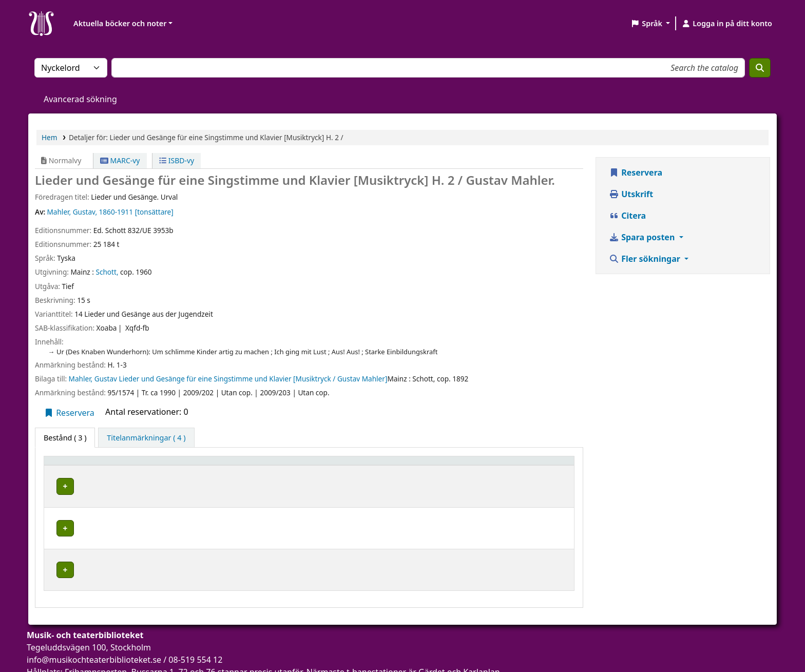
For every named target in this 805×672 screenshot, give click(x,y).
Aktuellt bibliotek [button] (206, 465)
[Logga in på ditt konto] (727, 24)
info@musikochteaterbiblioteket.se (94, 630)
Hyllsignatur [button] (396, 465)
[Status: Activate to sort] (533, 466)
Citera (627, 216)
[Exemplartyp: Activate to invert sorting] (107, 466)
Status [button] (509, 465)
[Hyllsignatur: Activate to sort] (431, 466)
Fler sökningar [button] (646, 259)
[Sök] (760, 68)
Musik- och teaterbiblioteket (222, 485)
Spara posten (643, 237)
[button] (650, 24)
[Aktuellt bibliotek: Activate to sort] (269, 466)
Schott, (107, 272)
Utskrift (631, 194)
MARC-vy (120, 160)
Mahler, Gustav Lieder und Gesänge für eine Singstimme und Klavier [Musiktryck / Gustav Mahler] (228, 379)
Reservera (69, 413)
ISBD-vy (177, 160)
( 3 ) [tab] (65, 438)
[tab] (146, 438)
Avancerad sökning (80, 99)
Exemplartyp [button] (72, 465)
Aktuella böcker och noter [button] (120, 23)
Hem (49, 137)
